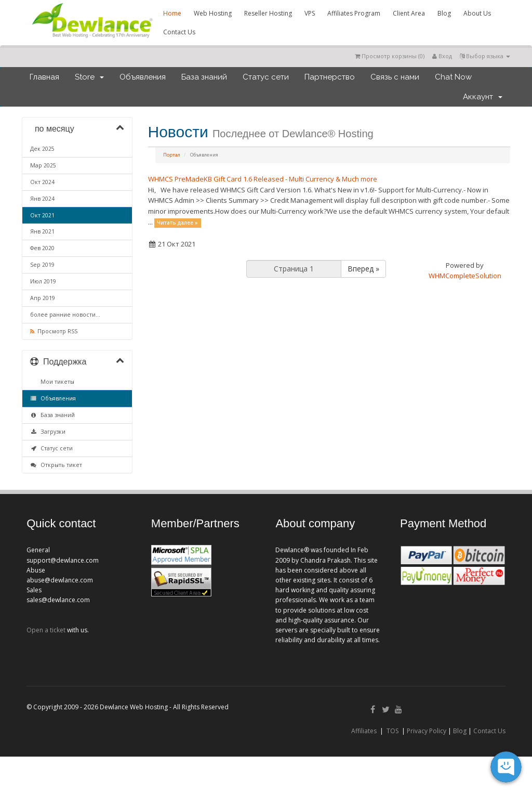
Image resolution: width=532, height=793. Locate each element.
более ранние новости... (65, 315)
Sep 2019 (42, 265)
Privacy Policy (427, 731)
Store (89, 77)
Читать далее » (177, 223)
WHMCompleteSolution (465, 276)
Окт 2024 (42, 182)
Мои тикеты (56, 382)
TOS (393, 731)
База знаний (204, 77)
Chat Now (453, 77)
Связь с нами (395, 77)
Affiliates (364, 731)
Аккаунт (483, 97)
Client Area (409, 13)
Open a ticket (46, 630)
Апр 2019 (43, 298)
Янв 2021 (42, 231)
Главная (44, 77)
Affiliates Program (354, 13)
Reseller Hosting (268, 13)
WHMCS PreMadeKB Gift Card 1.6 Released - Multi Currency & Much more (263, 179)
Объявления (143, 77)
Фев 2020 (42, 248)
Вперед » (363, 269)
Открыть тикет (56, 465)
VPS (310, 13)
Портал (172, 155)
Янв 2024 (42, 199)
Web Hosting (213, 13)
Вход (442, 56)
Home (172, 13)
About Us (477, 13)
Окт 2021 (42, 215)
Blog (444, 13)
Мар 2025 (43, 165)
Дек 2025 (42, 149)
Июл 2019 (43, 281)
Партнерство (330, 77)
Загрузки (48, 432)
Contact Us (179, 32)
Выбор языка (485, 56)
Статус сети (266, 77)
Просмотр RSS (54, 331)
